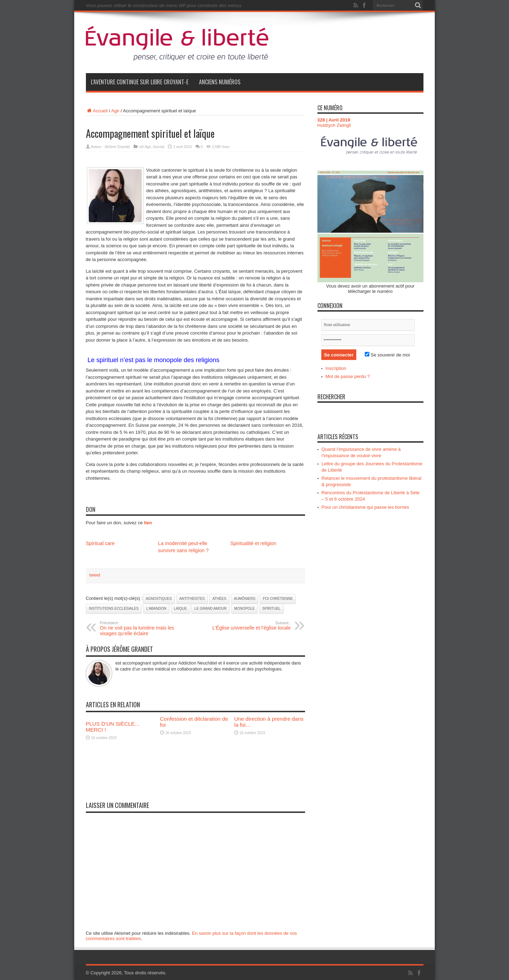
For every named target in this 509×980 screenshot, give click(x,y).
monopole (245, 609)
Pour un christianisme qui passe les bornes (365, 507)
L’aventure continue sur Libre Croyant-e (140, 82)
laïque (180, 609)
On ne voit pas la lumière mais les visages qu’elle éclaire (143, 628)
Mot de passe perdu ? (348, 376)
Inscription (336, 368)
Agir (115, 111)
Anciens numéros (220, 82)
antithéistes (192, 599)
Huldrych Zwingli (334, 125)
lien (148, 523)
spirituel (271, 609)
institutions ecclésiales (114, 609)
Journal (159, 147)
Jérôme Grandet (117, 147)
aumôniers (245, 599)
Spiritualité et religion (253, 543)
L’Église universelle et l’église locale (248, 626)
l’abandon (156, 609)
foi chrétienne (278, 599)
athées (219, 599)
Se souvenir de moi (387, 355)
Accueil (97, 111)
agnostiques (159, 599)
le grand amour (210, 609)
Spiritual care (100, 543)
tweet (95, 575)
